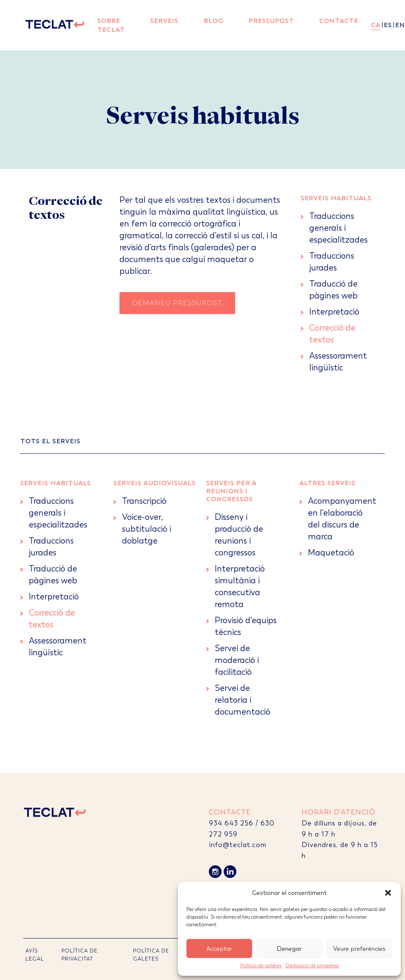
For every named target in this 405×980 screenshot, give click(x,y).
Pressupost (271, 21)
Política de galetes (261, 966)
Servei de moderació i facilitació (237, 660)
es (388, 25)
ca (376, 25)
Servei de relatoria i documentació (243, 700)
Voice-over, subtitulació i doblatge (147, 529)
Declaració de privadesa (312, 966)
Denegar (289, 949)
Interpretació (334, 312)
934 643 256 (231, 823)
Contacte (339, 21)
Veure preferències (359, 949)
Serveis (164, 21)
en (400, 25)
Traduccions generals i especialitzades (338, 228)
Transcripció (144, 501)
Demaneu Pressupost (177, 303)
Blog (214, 21)
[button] (388, 893)
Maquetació (331, 553)
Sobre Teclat (111, 25)
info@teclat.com (238, 845)
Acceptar (219, 949)
